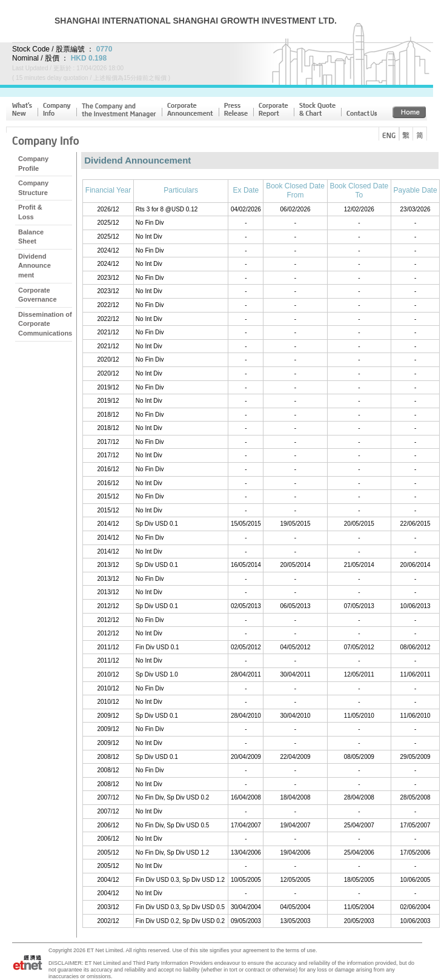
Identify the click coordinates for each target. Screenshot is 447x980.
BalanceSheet (31, 237)
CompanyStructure (33, 188)
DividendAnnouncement (35, 266)
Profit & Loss (30, 212)
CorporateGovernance (38, 295)
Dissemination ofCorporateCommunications (45, 324)
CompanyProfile (33, 164)
